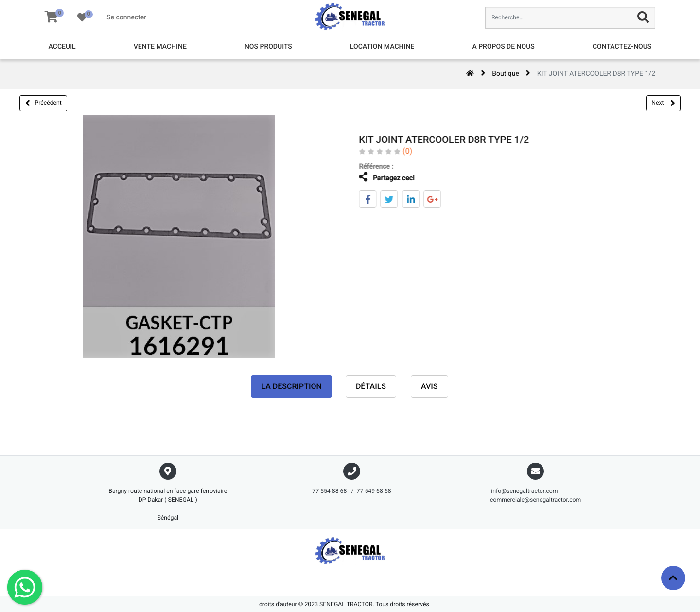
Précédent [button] (44, 103)
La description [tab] (291, 386)
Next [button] (663, 103)
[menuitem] (62, 47)
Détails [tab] (371, 386)
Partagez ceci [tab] (380, 177)
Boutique (506, 74)
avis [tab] (429, 386)
